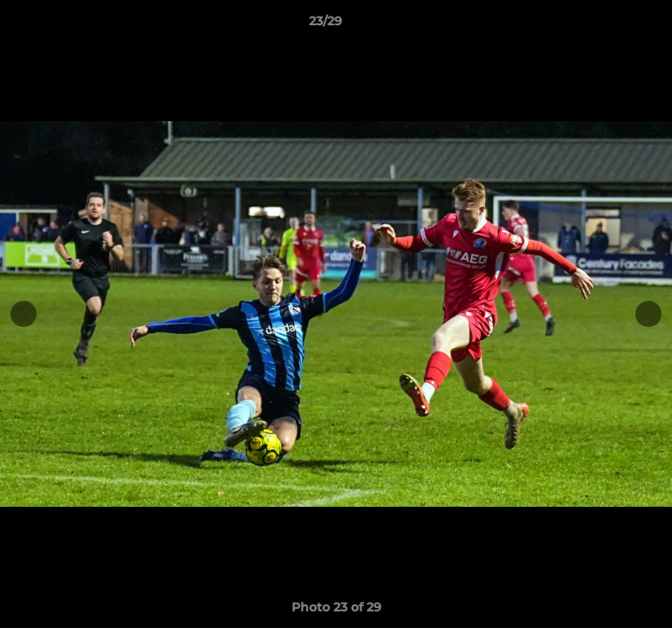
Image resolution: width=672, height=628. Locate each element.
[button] (599, 25)
